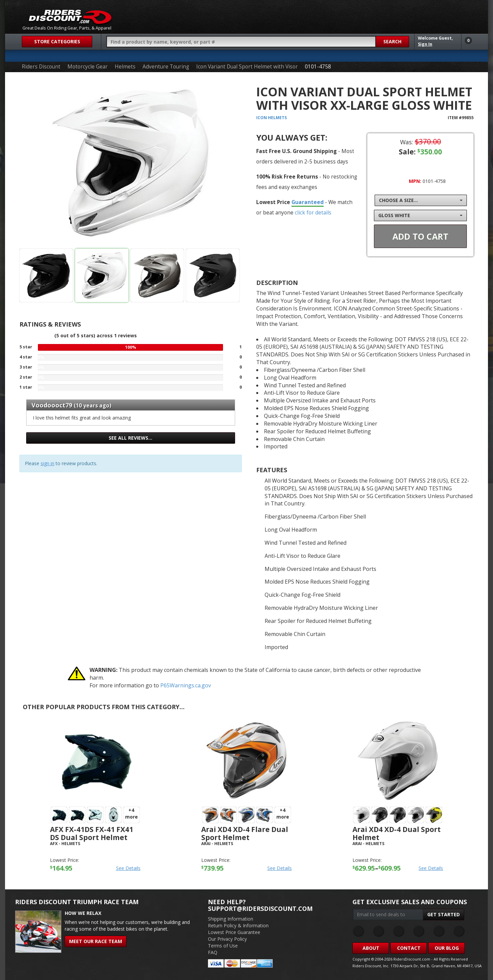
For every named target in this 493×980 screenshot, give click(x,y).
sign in (47, 463)
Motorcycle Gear (88, 67)
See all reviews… (130, 438)
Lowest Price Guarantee (234, 932)
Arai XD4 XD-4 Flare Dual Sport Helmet (245, 833)
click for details (313, 212)
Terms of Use (223, 946)
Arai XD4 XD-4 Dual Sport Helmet (397, 833)
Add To (420, 236)
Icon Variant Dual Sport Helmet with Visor (247, 67)
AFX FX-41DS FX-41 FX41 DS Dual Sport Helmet (92, 833)
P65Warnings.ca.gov (186, 685)
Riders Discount (41, 67)
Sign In (425, 44)
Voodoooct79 (52, 405)
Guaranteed (308, 202)
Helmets (125, 67)
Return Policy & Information (238, 925)
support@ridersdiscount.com (260, 909)
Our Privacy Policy (227, 939)
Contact (409, 948)
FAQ (213, 952)
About (371, 948)
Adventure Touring (166, 67)
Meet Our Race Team (96, 941)
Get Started (444, 914)
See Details (128, 868)
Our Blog (447, 948)
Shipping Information (231, 919)
